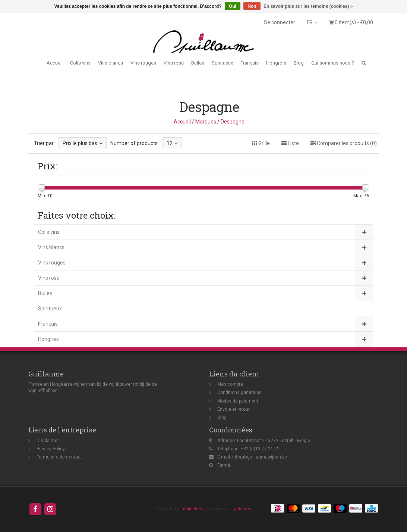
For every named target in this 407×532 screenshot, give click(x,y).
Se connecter (280, 22)
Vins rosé (174, 63)
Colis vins (80, 63)
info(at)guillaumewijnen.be (260, 457)
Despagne (233, 122)
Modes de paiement (238, 401)
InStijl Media (193, 509)
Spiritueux (222, 63)
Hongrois (276, 63)
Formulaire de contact (59, 457)
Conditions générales (239, 392)
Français (250, 63)
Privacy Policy (51, 449)
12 (172, 143)
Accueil (55, 63)
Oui (233, 6)
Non (252, 6)
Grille (261, 143)
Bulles (198, 63)
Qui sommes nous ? (333, 63)
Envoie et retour (234, 409)
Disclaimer (48, 441)
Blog (299, 63)
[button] (364, 63)
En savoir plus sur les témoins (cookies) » (308, 6)
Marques (206, 122)
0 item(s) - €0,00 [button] (351, 22)
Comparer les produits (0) (344, 143)
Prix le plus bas (83, 143)
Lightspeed (242, 509)
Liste (290, 143)
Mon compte (230, 384)
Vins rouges (143, 63)
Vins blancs (111, 63)
